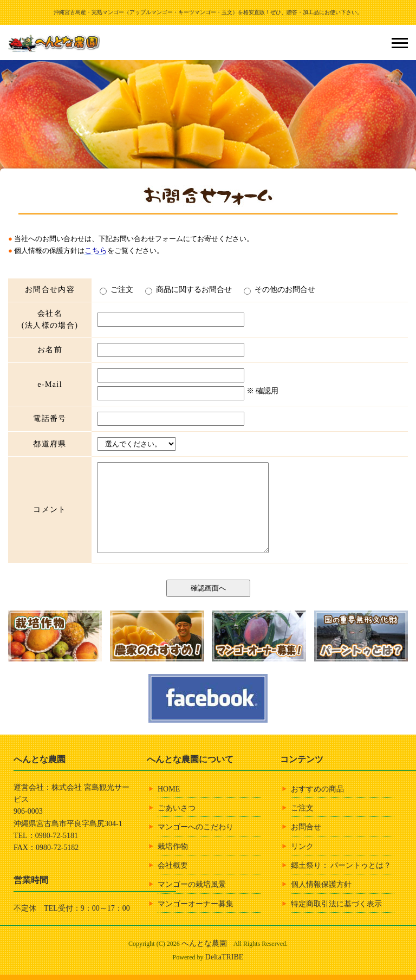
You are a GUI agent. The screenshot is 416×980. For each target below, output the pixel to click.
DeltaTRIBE (225, 957)
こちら (96, 251)
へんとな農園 (204, 943)
